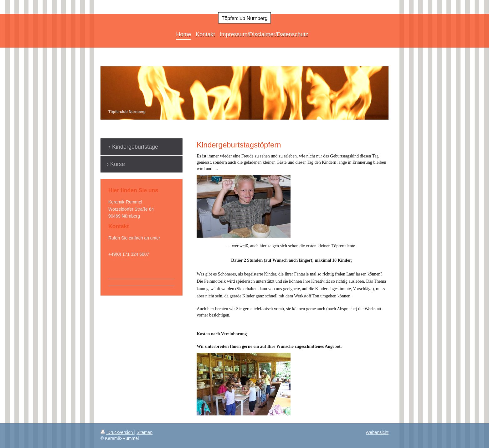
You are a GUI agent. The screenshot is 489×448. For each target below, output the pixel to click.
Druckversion (117, 432)
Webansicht (377, 432)
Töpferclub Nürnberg (245, 18)
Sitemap (144, 432)
